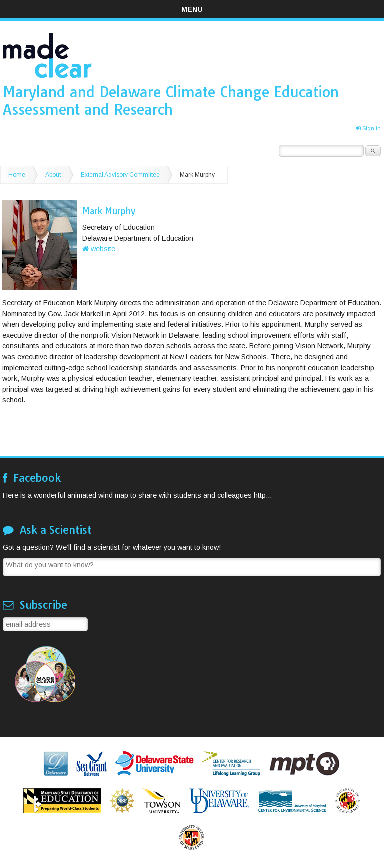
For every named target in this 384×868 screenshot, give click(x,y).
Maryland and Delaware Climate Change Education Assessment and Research (171, 100)
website (99, 249)
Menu (192, 9)
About (53, 175)
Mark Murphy (197, 175)
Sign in (368, 128)
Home (17, 175)
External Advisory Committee (120, 175)
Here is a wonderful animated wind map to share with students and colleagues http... (137, 495)
